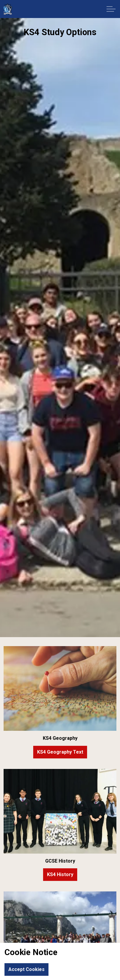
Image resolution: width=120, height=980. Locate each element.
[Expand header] (111, 9)
